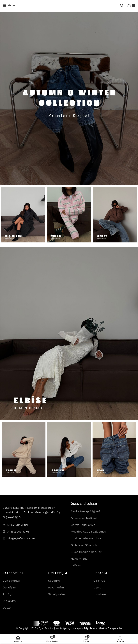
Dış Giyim (9, 601)
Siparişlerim (57, 594)
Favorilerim (56, 587)
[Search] (122, 5)
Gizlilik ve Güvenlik (84, 545)
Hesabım (100, 594)
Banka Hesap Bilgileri (85, 511)
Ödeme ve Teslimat (84, 518)
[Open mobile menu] (9, 5)
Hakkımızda (79, 559)
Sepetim (54, 581)
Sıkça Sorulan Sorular (86, 552)
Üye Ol (98, 587)
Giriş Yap (99, 581)
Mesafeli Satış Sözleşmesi (89, 532)
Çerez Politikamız (83, 525)
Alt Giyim (9, 594)
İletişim (76, 565)
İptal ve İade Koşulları (86, 538)
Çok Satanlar (12, 581)
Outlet (7, 608)
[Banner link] (69, 98)
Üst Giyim (9, 587)
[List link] (35, 532)
